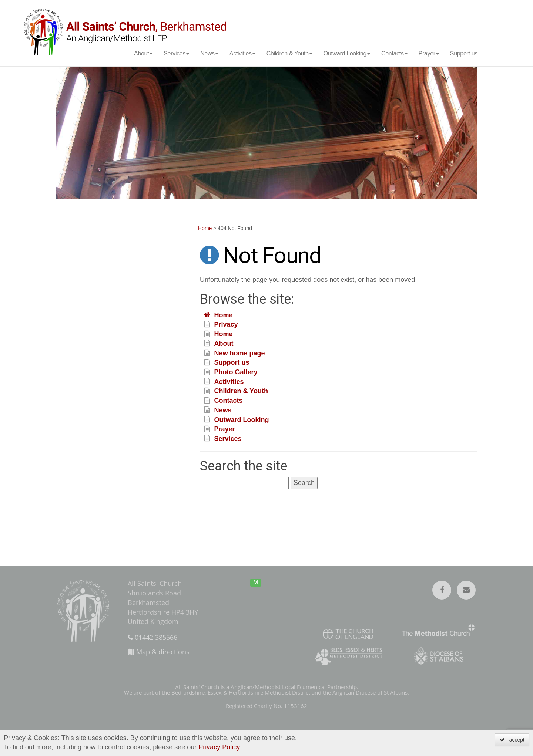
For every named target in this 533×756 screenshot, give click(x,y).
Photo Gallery (236, 372)
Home (205, 229)
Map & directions (159, 652)
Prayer (225, 429)
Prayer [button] (429, 53)
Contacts (229, 401)
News (223, 410)
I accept (512, 740)
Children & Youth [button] (289, 53)
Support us (464, 53)
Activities (229, 382)
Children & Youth (241, 391)
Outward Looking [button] (347, 53)
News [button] (209, 53)
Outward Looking (242, 420)
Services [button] (176, 53)
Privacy (226, 325)
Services (228, 439)
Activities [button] (242, 53)
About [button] (143, 53)
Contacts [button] (394, 53)
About (224, 344)
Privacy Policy (219, 747)
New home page (240, 353)
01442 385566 (152, 637)
